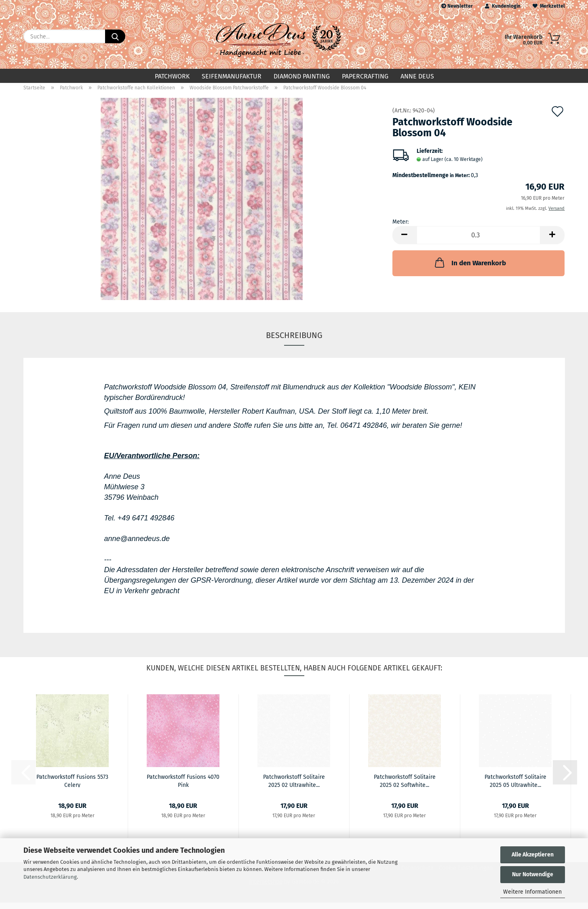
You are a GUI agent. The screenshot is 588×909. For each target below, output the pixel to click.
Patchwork (172, 76)
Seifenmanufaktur (232, 76)
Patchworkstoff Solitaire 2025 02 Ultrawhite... (294, 787)
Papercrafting (365, 76)
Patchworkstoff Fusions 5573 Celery (72, 787)
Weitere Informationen (532, 892)
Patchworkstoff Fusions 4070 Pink (183, 787)
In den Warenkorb (470, 269)
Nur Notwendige (533, 874)
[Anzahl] (479, 242)
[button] (405, 242)
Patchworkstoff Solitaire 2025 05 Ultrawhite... (515, 787)
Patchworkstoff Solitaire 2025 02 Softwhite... (405, 787)
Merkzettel (549, 6)
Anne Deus (417, 76)
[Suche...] (115, 36)
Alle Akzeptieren (533, 855)
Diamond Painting (302, 76)
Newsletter (457, 6)
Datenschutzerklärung (50, 877)
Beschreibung (294, 342)
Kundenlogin (503, 6)
